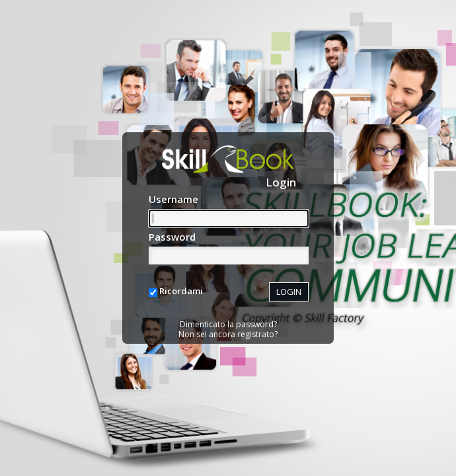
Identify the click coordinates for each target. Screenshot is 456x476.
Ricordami (181, 291)
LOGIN (289, 292)
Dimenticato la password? (228, 324)
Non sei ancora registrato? (228, 334)
